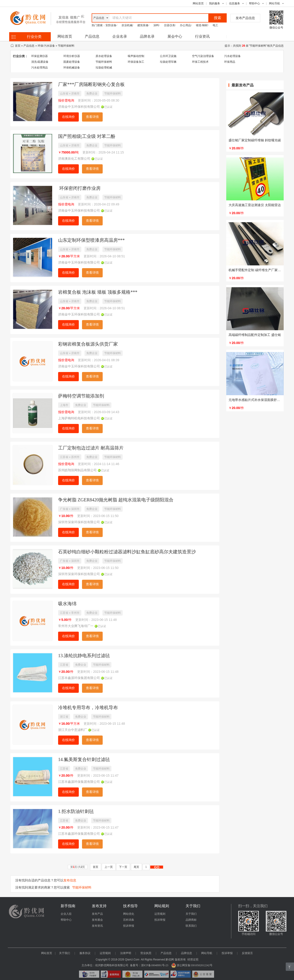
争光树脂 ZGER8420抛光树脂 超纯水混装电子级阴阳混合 (116, 500)
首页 (18, 46)
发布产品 (97, 914)
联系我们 (191, 926)
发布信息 (70, 880)
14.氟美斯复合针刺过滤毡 (84, 759)
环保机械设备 (72, 68)
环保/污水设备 (46, 46)
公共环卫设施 (168, 56)
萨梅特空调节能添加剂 (81, 396)
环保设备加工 (136, 62)
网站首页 (198, 3)
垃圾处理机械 (104, 68)
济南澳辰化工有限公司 (74, 159)
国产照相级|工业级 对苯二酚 (87, 136)
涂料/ (157, 25)
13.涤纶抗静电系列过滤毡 (84, 656)
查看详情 (92, 117)
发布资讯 (97, 926)
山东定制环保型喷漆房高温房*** (91, 240)
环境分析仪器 (72, 56)
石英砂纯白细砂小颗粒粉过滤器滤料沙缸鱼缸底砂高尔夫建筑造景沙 (127, 552)
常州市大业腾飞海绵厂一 (76, 626)
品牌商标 (191, 920)
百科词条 (129, 920)
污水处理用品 (40, 68)
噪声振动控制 (136, 56)
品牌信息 (187, 953)
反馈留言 (247, 953)
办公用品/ (186, 25)
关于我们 (191, 914)
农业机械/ (127, 25)
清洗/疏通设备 (40, 62)
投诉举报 (129, 926)
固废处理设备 (72, 62)
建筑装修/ (143, 25)
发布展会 (97, 920)
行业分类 (34, 37)
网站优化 (129, 914)
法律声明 (126, 953)
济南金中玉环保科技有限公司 (79, 107)
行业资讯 (202, 36)
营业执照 (146, 953)
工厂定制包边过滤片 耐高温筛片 (91, 448)
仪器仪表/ (170, 25)
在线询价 (68, 117)
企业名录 (120, 36)
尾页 (136, 867)
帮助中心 (254, 3)
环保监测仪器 (40, 56)
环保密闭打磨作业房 (79, 188)
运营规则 (160, 914)
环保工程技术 (200, 62)
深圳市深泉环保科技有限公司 (79, 522)
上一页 (109, 867)
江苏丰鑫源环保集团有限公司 (79, 678)
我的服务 (215, 3)
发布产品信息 (245, 18)
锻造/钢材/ (202, 25)
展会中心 (175, 36)
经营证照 (193, 960)
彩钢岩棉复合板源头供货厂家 (88, 344)
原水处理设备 (104, 56)
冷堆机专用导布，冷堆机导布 (88, 707)
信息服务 (235, 3)
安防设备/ (111, 25)
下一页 (123, 867)
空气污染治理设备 (203, 56)
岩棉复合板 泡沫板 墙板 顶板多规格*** (98, 292)
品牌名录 (147, 36)
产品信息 (92, 36)
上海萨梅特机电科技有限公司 (79, 418)
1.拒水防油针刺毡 (76, 811)
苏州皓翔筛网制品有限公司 (77, 470)
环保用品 (230, 62)
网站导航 (207, 953)
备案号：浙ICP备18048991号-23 (149, 965)
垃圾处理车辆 (168, 62)
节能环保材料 (66, 46)
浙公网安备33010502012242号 (192, 965)
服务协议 (85, 953)
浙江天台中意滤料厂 (73, 730)
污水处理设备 (232, 56)
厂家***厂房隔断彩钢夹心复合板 (91, 84)
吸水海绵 (67, 604)
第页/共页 (78, 867)
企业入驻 (66, 914)
